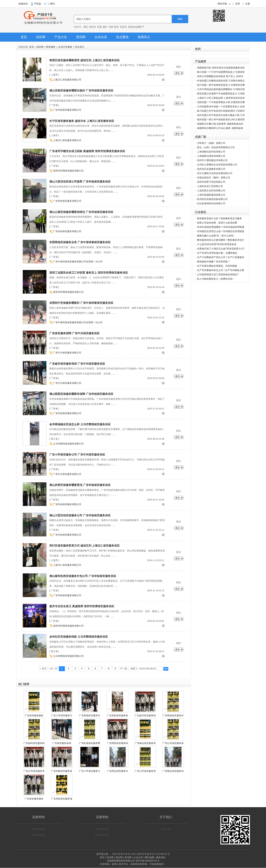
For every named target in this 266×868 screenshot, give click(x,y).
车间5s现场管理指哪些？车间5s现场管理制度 (221, 227)
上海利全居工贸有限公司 (210, 186)
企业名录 (101, 37)
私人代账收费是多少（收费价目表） (216, 279)
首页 (24, 37)
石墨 (99, 27)
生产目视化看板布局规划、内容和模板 (217, 266)
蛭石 (116, 27)
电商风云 (144, 37)
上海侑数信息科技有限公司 (211, 152)
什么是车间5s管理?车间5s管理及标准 (217, 244)
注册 (248, 4)
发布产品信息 (39, 829)
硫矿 (105, 27)
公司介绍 (166, 829)
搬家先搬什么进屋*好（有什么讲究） (216, 236)
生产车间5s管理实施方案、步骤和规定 (217, 253)
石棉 (111, 27)
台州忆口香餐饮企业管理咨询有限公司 (217, 165)
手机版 (38, 4)
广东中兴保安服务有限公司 (67, 353)
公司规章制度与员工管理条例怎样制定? (218, 275)
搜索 (180, 19)
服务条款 (161, 857)
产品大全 (61, 37)
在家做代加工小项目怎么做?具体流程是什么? (221, 249)
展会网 (119, 857)
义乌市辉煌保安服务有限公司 (68, 444)
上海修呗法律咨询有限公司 (211, 156)
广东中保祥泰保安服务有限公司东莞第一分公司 (78, 262)
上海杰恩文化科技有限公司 (211, 191)
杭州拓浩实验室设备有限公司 (212, 199)
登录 (238, 4)
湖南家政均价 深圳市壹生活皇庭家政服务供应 (221, 68)
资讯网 (81, 37)
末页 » (134, 669)
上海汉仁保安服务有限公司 (67, 80)
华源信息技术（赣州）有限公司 (214, 178)
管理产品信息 (39, 835)
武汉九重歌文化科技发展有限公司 (215, 173)
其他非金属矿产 (136, 27)
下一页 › (124, 669)
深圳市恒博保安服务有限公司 (68, 171)
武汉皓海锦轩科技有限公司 (211, 204)
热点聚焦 (122, 37)
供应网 (41, 37)
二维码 (51, 4)
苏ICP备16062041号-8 (148, 861)
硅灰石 (93, 27)
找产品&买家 (102, 829)
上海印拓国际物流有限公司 (211, 195)
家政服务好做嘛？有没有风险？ (214, 262)
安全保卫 (80, 47)
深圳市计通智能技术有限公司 (212, 160)
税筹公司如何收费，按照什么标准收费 (217, 223)
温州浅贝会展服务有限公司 (211, 169)
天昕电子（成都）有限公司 (211, 143)
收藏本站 (23, 4)
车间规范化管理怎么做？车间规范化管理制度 (221, 231)
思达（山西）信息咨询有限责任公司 (216, 147)
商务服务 (51, 47)
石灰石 (123, 27)
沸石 (86, 27)
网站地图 (150, 857)
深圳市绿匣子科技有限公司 (211, 182)
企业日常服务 (65, 47)
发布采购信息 (102, 835)
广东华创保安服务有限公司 (67, 110)
